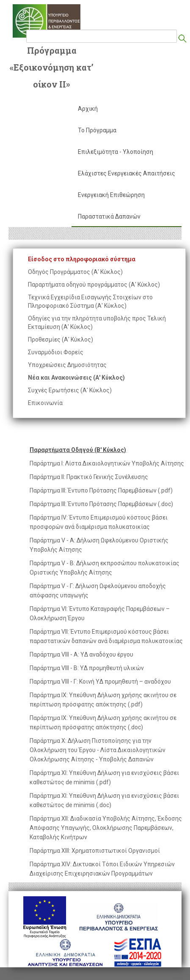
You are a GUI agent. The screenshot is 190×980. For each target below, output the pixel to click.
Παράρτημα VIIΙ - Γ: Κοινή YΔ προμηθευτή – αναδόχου (100, 682)
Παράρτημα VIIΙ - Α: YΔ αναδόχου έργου (81, 654)
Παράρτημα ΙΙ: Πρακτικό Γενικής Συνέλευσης (89, 477)
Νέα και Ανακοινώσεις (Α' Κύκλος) (76, 378)
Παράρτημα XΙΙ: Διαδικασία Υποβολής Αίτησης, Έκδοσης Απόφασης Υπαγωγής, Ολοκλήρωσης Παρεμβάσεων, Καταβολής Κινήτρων (106, 828)
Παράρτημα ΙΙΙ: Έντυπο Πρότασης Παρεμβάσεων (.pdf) (101, 490)
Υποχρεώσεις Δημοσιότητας (67, 365)
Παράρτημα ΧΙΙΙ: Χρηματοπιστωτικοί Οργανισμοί (95, 851)
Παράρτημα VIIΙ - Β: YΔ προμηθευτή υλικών (87, 668)
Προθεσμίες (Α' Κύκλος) (61, 339)
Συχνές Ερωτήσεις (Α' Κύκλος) (70, 390)
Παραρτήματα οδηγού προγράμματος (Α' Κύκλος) (94, 285)
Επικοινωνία (45, 403)
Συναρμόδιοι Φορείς (56, 352)
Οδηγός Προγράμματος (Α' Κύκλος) (75, 272)
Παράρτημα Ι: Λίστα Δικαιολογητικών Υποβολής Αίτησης (107, 463)
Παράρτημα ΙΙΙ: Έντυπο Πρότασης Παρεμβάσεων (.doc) (101, 504)
